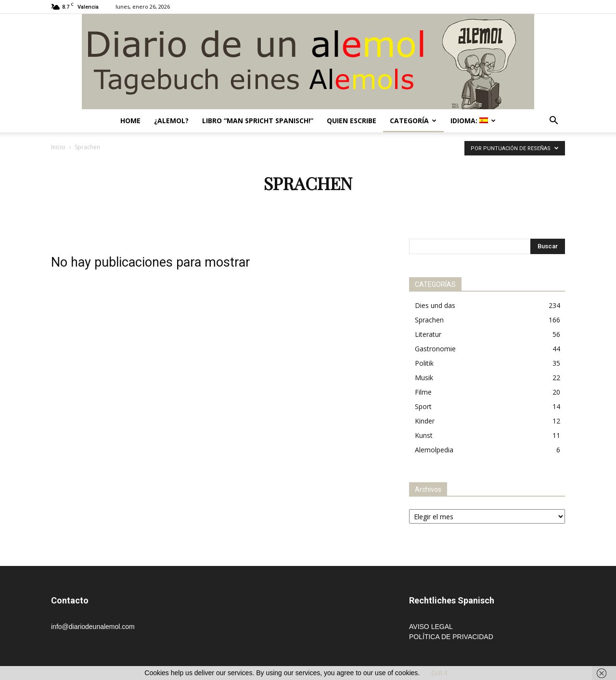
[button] (553, 122)
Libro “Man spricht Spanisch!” (258, 121)
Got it (439, 673)
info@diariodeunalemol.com (93, 627)
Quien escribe (352, 121)
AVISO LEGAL (431, 627)
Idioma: (473, 121)
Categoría (413, 121)
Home (130, 121)
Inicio (58, 147)
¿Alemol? (171, 121)
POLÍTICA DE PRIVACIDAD (451, 637)
